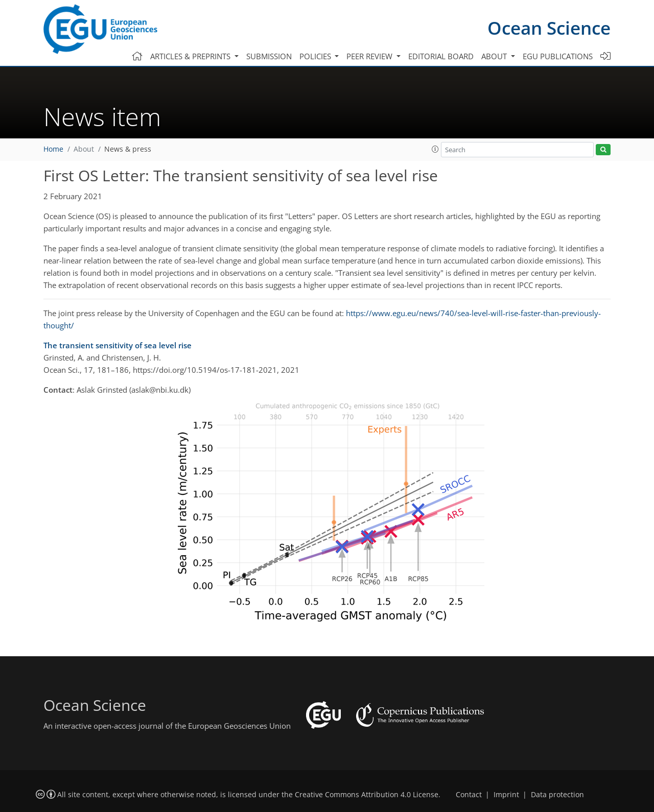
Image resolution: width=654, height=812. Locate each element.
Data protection (557, 795)
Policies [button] (316, 56)
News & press (128, 149)
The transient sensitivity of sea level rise (118, 345)
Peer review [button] (370, 56)
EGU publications (558, 56)
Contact (469, 795)
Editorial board (441, 56)
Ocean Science (549, 28)
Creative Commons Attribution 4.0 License (367, 795)
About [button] (495, 56)
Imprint (506, 795)
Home (53, 149)
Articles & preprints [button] (191, 56)
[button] (435, 149)
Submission (269, 56)
